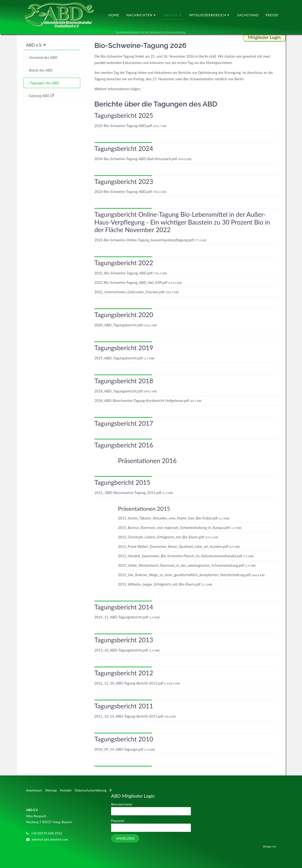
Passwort (118, 821)
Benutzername (122, 804)
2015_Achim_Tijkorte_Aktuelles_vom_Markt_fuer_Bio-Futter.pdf (174, 518)
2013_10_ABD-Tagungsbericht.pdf (127, 650)
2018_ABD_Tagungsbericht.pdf (126, 391)
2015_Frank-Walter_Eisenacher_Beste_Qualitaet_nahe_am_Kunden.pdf (179, 546)
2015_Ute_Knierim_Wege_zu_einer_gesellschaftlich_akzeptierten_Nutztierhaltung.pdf (191, 575)
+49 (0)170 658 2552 (46, 833)
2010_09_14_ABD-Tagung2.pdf (125, 749)
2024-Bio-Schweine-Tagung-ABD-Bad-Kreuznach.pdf (143, 159)
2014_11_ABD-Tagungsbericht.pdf (127, 617)
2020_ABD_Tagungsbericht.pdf (126, 325)
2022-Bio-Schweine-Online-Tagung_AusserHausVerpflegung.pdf (150, 240)
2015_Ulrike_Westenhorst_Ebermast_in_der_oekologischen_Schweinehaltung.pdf (187, 565)
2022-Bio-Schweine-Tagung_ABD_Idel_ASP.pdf (138, 283)
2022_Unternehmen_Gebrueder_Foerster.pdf (136, 292)
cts (274, 846)
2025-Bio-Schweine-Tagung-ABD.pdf (130, 126)
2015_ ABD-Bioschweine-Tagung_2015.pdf (134, 493)
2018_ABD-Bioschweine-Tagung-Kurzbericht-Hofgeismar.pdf (148, 400)
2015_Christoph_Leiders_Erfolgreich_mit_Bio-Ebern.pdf (168, 537)
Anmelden (125, 838)
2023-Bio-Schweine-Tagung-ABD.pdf (130, 192)
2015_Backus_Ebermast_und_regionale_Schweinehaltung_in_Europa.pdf (180, 528)
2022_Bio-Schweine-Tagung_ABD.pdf (131, 273)
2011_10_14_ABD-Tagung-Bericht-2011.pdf (135, 716)
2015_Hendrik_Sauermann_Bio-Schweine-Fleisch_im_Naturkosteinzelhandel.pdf (186, 556)
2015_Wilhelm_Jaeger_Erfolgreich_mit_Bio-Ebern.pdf (165, 584)
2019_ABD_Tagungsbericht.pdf (124, 358)
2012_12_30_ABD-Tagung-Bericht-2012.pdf (137, 683)
